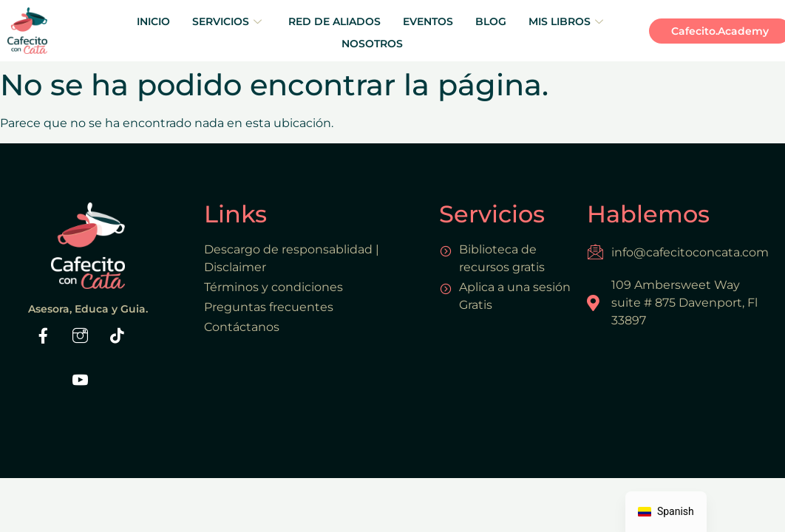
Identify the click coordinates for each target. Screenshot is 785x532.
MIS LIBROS (566, 21)
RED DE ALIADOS (334, 21)
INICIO (153, 21)
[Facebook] (43, 338)
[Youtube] (80, 382)
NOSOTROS (372, 44)
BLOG (491, 21)
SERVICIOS (227, 21)
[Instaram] (80, 338)
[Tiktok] (117, 338)
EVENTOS (428, 21)
